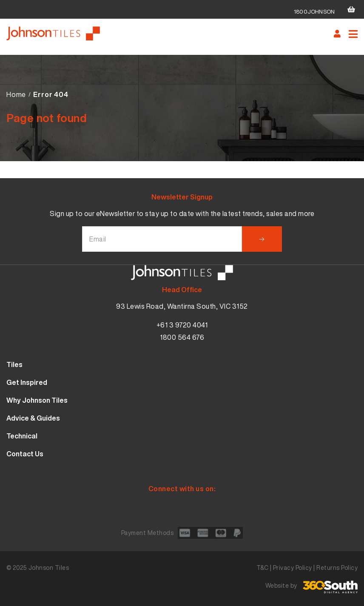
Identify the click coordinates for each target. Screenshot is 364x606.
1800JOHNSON (314, 12)
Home (16, 94)
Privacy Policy (293, 568)
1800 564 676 (182, 337)
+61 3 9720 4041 (182, 325)
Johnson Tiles (49, 568)
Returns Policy (337, 568)
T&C (263, 568)
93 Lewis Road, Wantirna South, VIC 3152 (182, 306)
